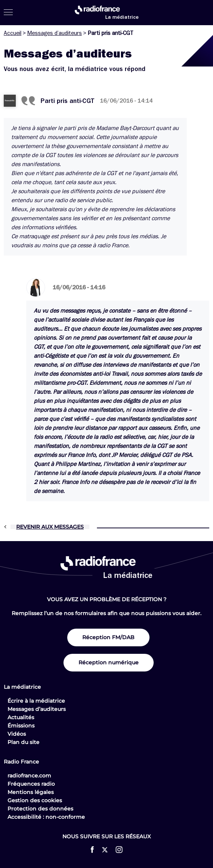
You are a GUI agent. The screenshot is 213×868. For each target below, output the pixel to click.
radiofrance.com (29, 776)
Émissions (21, 726)
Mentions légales (31, 792)
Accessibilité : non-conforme (46, 817)
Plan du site (23, 742)
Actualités (21, 717)
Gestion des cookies (35, 800)
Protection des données (40, 809)
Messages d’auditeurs (54, 33)
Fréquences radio (31, 784)
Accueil (13, 33)
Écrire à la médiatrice (36, 701)
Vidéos (17, 734)
